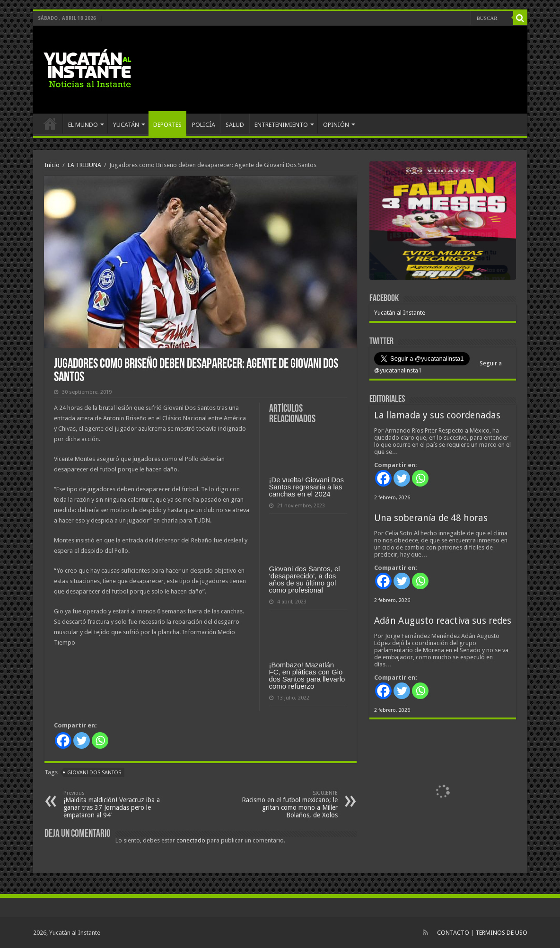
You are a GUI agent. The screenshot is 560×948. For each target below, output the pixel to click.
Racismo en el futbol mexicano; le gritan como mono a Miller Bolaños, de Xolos (289, 804)
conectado (191, 840)
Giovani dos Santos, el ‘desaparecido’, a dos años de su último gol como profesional (305, 579)
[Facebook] (63, 740)
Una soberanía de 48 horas (431, 518)
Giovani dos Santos (94, 773)
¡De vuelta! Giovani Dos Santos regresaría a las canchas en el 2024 (306, 487)
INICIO (50, 124)
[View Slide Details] (443, 222)
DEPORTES (167, 125)
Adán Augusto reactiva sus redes (443, 621)
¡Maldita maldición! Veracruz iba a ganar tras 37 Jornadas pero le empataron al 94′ (112, 804)
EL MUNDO (83, 125)
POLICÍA (204, 125)
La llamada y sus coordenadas (437, 415)
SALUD (235, 125)
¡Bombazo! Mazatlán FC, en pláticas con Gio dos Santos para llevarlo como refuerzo (307, 675)
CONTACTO (453, 933)
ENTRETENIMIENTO (281, 125)
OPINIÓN (336, 125)
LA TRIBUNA (84, 165)
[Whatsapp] (100, 740)
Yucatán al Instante (400, 313)
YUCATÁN (126, 125)
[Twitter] (82, 740)
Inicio (52, 165)
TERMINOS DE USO (501, 933)
